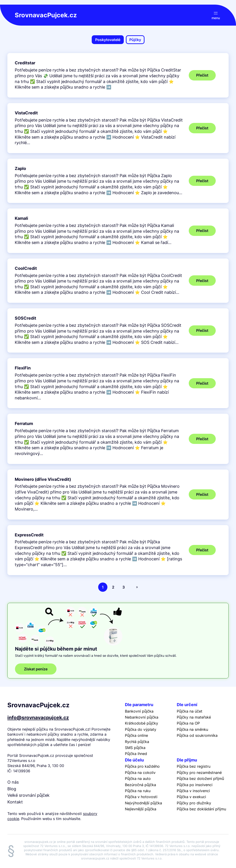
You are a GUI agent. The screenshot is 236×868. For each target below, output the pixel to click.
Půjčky (135, 40)
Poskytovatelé (108, 40)
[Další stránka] (136, 587)
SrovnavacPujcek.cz (46, 15)
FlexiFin (23, 368)
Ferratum (24, 424)
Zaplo (20, 168)
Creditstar (25, 63)
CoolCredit (26, 268)
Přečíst (206, 76)
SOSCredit (25, 318)
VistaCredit (26, 113)
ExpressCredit (29, 535)
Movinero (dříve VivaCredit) (43, 479)
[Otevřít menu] (216, 15)
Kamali (21, 218)
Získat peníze (36, 669)
